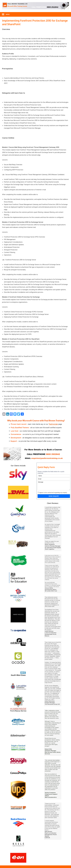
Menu (8, 14)
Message (54, 485)
